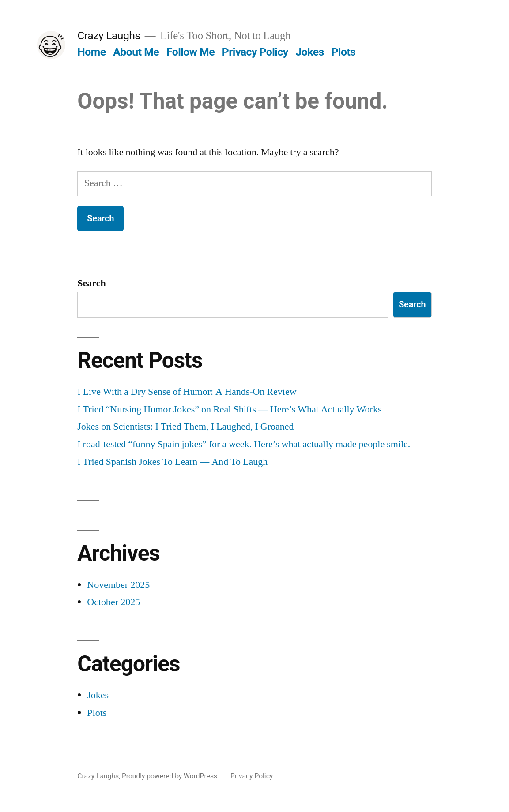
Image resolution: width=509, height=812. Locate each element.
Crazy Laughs (109, 36)
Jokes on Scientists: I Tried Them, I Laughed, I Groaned (185, 427)
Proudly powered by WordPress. (171, 776)
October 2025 (113, 602)
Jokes (309, 52)
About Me (136, 52)
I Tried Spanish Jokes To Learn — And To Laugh (172, 462)
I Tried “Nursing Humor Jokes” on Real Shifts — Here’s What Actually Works (229, 409)
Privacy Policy (255, 52)
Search (91, 283)
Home (91, 52)
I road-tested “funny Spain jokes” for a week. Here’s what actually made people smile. (244, 444)
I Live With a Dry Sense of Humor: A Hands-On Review (187, 392)
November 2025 (118, 585)
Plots (343, 52)
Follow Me (190, 52)
